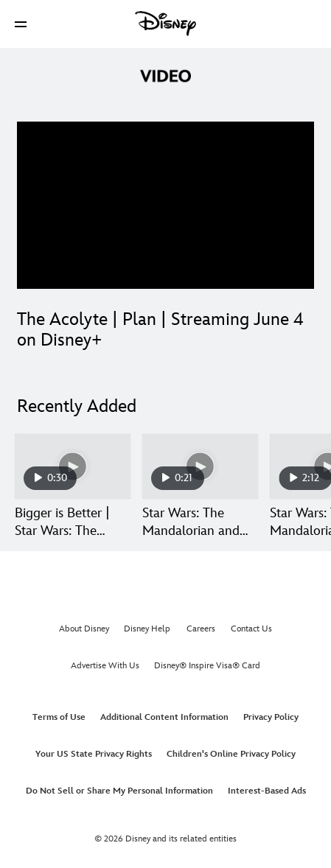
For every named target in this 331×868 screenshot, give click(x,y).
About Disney (84, 629)
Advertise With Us (105, 666)
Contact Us (251, 629)
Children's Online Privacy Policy (231, 754)
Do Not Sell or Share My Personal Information (119, 791)
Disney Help (147, 629)
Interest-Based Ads (267, 791)
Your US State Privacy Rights (94, 754)
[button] (21, 24)
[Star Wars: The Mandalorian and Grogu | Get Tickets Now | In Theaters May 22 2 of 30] (200, 466)
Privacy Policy (271, 717)
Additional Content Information (164, 717)
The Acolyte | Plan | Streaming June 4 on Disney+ (160, 330)
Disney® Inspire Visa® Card (207, 666)
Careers (201, 629)
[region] (165, 205)
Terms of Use (59, 717)
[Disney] (166, 24)
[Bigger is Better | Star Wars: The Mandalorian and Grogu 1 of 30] (73, 466)
